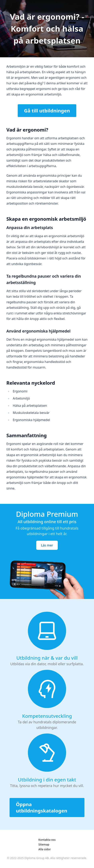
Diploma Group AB (37, 858)
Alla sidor (45, 849)
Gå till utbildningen (47, 111)
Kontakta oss (47, 840)
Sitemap (44, 844)
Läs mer (47, 545)
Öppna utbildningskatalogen (42, 807)
